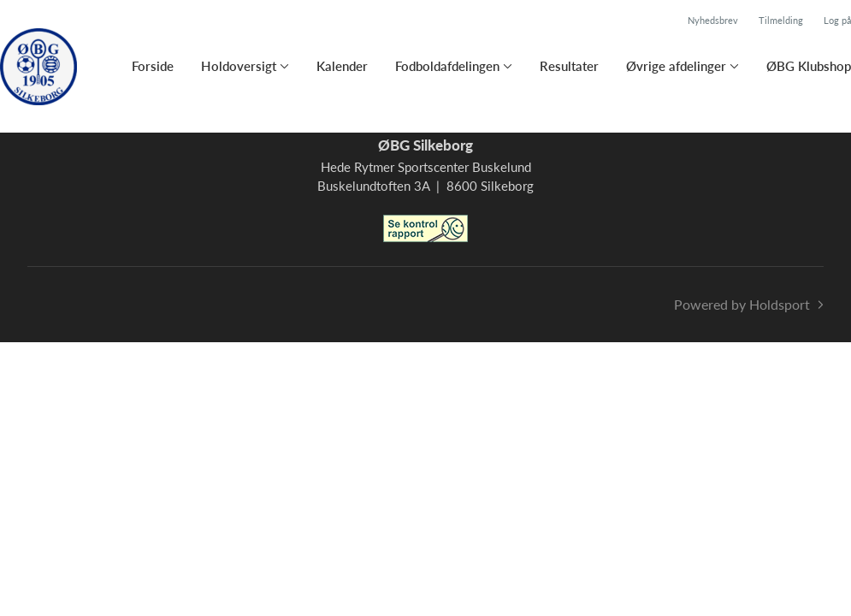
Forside (153, 66)
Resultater (569, 66)
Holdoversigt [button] (239, 66)
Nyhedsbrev (713, 20)
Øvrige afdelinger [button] (676, 66)
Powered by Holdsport (742, 304)
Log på (837, 20)
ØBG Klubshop (809, 66)
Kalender (342, 66)
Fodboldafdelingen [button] (447, 66)
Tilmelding (781, 20)
